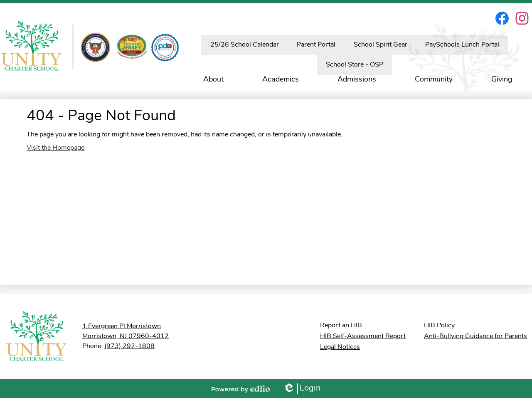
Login (302, 389)
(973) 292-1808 (129, 346)
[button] (213, 79)
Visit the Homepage (55, 148)
